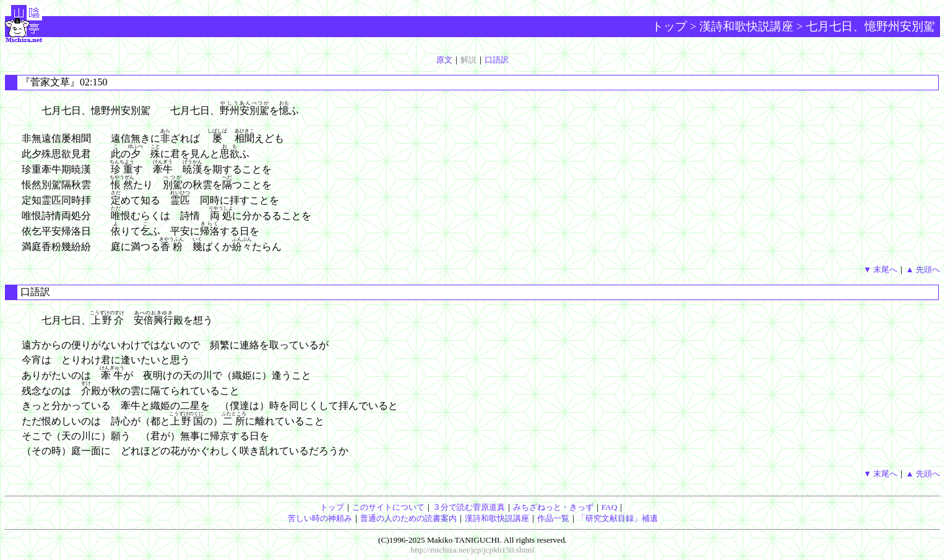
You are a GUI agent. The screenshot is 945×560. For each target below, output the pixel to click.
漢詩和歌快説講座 (746, 26)
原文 (444, 60)
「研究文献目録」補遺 (618, 518)
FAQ (610, 507)
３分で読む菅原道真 (469, 507)
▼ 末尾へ (881, 269)
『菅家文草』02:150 (64, 82)
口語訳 (497, 60)
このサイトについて (388, 507)
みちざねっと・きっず (553, 507)
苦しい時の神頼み (320, 518)
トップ (669, 26)
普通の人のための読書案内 (408, 518)
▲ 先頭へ (923, 269)
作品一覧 (553, 518)
